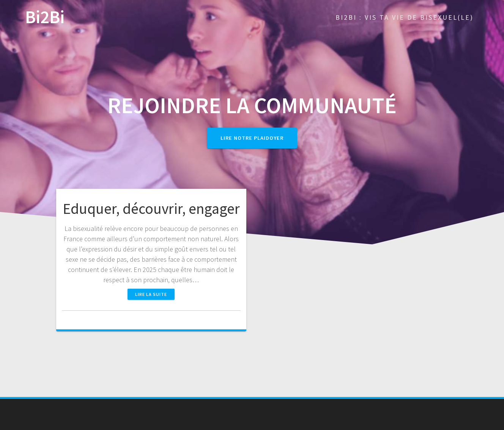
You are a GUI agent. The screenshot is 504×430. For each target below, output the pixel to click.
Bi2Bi (45, 17)
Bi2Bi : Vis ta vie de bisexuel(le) (405, 17)
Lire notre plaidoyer (252, 138)
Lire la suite (151, 294)
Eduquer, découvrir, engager (151, 209)
